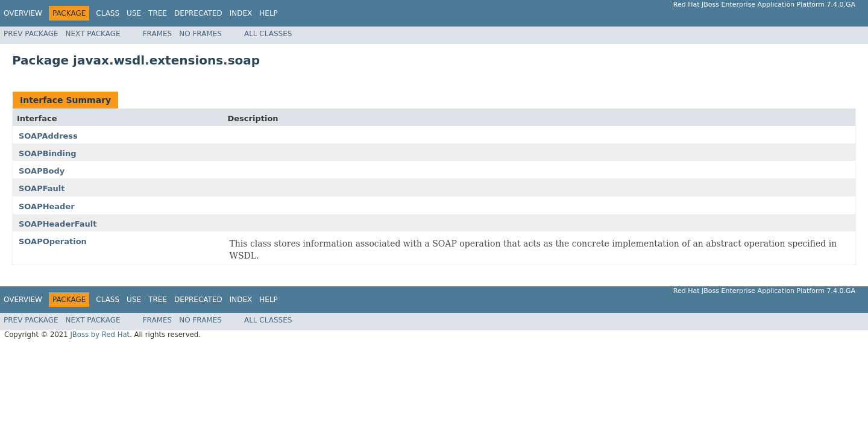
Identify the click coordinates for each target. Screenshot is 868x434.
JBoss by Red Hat (100, 335)
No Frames (200, 34)
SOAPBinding (48, 153)
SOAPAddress (48, 136)
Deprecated (198, 13)
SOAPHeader (47, 206)
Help (269, 13)
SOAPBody (42, 171)
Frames (158, 34)
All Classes (268, 34)
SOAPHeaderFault (58, 224)
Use (134, 13)
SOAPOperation (53, 241)
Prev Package (31, 34)
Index (241, 13)
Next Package (93, 34)
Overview (23, 13)
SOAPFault (42, 188)
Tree (158, 13)
